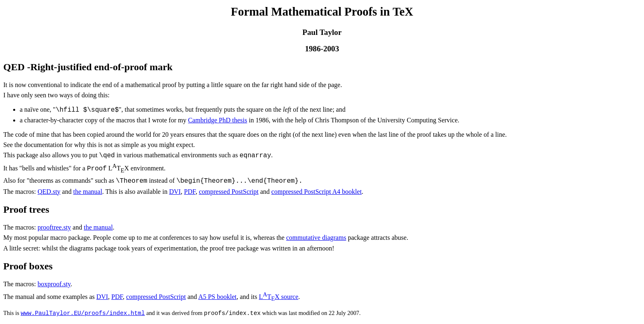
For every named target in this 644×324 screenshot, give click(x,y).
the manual (88, 192)
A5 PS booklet (217, 297)
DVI (175, 192)
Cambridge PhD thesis (218, 120)
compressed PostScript (229, 192)
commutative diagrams (316, 238)
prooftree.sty (54, 227)
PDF (190, 192)
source (278, 297)
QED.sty (49, 192)
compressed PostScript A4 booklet (317, 192)
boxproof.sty (54, 284)
